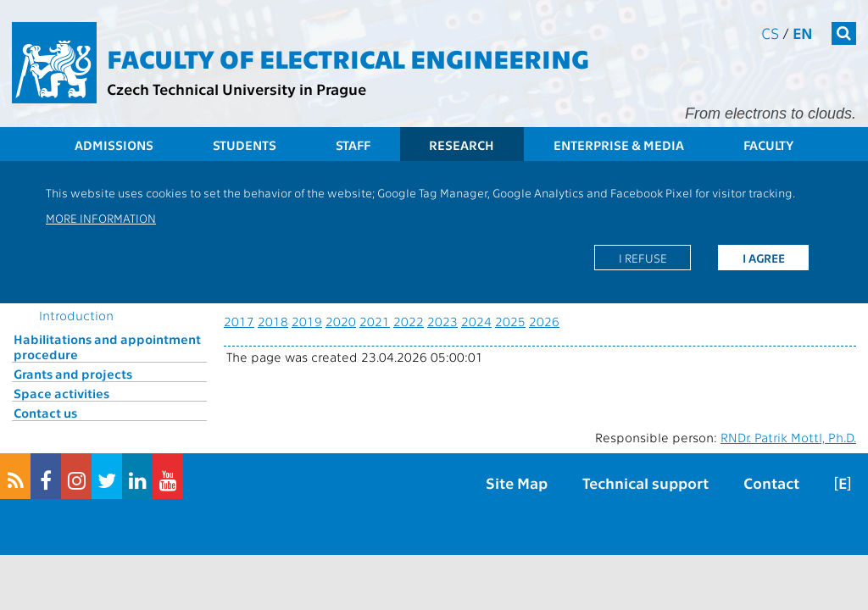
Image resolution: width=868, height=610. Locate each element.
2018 (273, 321)
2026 (544, 321)
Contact (771, 482)
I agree (764, 258)
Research (462, 145)
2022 (409, 321)
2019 (307, 321)
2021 (375, 321)
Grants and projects (73, 374)
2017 (239, 321)
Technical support (645, 482)
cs (770, 33)
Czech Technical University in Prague (236, 89)
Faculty (768, 145)
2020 (341, 321)
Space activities (61, 393)
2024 (476, 321)
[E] (843, 482)
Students (245, 145)
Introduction (76, 315)
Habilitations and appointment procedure (107, 347)
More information (101, 218)
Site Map (517, 482)
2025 (510, 321)
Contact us (45, 413)
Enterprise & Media (619, 145)
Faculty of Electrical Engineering (348, 58)
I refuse (643, 258)
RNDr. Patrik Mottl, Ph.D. (788, 437)
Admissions (114, 145)
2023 (442, 321)
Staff (353, 145)
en (803, 33)
